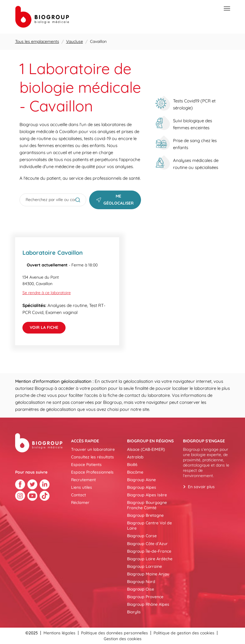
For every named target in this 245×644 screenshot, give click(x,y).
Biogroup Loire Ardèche (150, 559)
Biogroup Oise (141, 589)
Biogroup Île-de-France (149, 551)
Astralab (135, 457)
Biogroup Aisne (141, 480)
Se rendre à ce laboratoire (47, 293)
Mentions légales (59, 633)
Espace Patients (86, 465)
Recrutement (83, 480)
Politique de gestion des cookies (184, 633)
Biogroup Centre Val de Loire (149, 526)
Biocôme (135, 472)
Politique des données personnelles (114, 633)
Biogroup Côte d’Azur (147, 544)
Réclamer (80, 502)
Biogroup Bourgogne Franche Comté (147, 505)
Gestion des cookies (123, 639)
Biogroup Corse (142, 536)
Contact (79, 495)
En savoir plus (201, 487)
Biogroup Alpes (142, 487)
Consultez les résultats (92, 457)
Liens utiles (82, 487)
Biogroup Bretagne (145, 515)
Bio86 (132, 465)
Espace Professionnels (92, 472)
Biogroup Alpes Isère (147, 495)
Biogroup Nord (141, 582)
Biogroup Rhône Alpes (148, 604)
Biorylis (134, 612)
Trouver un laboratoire (93, 449)
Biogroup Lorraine (144, 566)
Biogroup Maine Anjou (148, 574)
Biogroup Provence (145, 597)
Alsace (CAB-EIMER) (146, 449)
